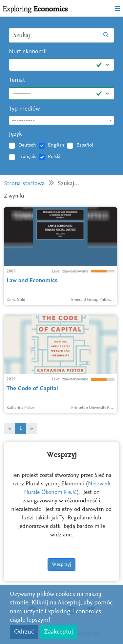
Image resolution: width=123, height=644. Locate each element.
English (56, 145)
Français (27, 157)
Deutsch (27, 145)
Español (85, 145)
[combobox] (61, 120)
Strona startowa (24, 184)
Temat (17, 80)
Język (15, 134)
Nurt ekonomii (28, 52)
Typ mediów (24, 109)
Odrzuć (24, 632)
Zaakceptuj (59, 632)
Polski (54, 157)
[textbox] (61, 121)
